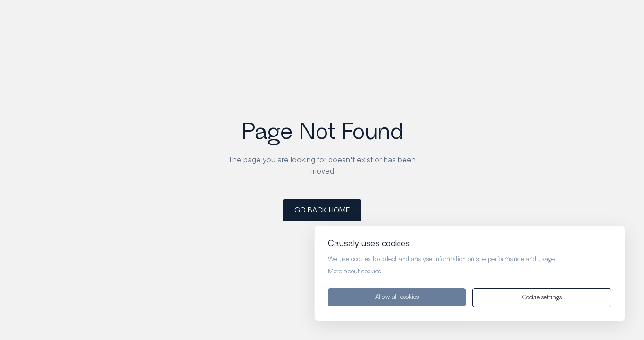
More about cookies (355, 272)
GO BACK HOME (322, 210)
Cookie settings (542, 298)
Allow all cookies (397, 297)
